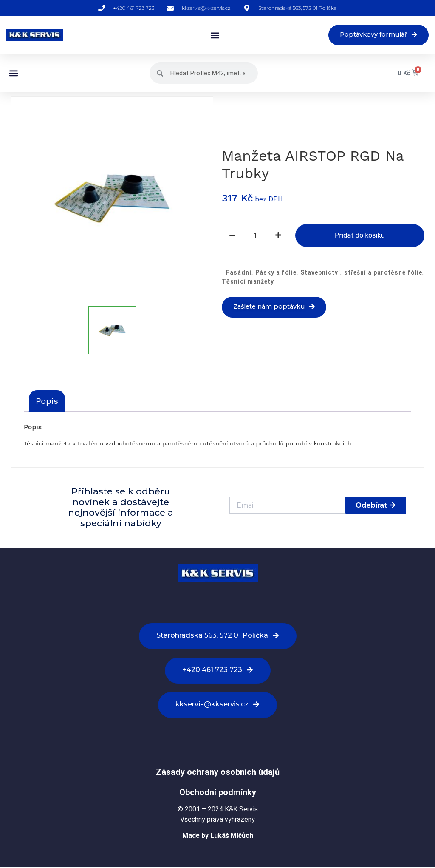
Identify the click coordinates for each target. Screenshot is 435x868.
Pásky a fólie (276, 273)
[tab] (47, 402)
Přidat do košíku (360, 236)
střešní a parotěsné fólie (383, 273)
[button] (209, 35)
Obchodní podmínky (218, 793)
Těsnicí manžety (248, 282)
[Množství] (255, 236)
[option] (112, 199)
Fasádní (239, 273)
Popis (47, 402)
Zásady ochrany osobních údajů (218, 772)
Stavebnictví (320, 273)
